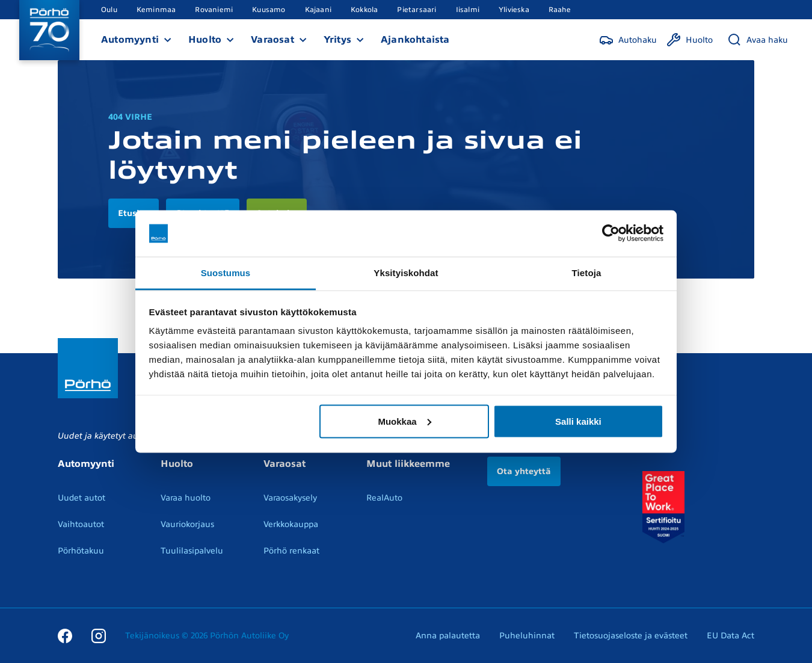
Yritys (337, 40)
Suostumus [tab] (226, 272)
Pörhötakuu (81, 551)
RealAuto (384, 498)
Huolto (205, 40)
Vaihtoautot (81, 524)
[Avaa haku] (758, 40)
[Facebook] (65, 635)
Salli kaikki (578, 421)
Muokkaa (404, 421)
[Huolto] (690, 40)
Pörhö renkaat (291, 551)
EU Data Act (730, 636)
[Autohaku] (628, 40)
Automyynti (130, 40)
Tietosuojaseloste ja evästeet (631, 636)
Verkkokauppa (291, 524)
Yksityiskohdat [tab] (406, 272)
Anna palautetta (448, 636)
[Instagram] (99, 635)
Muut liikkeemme (408, 464)
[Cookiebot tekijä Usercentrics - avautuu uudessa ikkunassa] (611, 233)
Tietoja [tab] (587, 272)
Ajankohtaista (415, 40)
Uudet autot (82, 498)
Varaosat (272, 40)
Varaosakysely (290, 498)
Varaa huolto (186, 498)
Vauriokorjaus (187, 524)
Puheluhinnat (527, 636)
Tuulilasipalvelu (192, 551)
